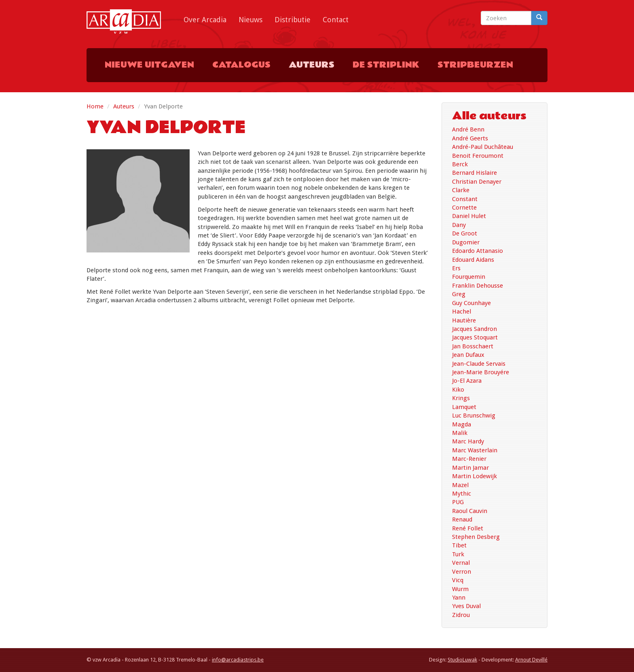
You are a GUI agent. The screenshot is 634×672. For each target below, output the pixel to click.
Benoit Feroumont (478, 156)
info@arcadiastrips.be (238, 660)
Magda (462, 424)
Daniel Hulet (469, 216)
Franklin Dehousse (478, 286)
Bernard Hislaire (474, 173)
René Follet (468, 528)
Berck (460, 164)
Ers (456, 268)
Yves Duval (466, 606)
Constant (465, 199)
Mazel (460, 485)
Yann (459, 598)
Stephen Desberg (476, 537)
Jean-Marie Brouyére (481, 372)
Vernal (461, 563)
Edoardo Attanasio (478, 251)
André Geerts (470, 138)
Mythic (462, 494)
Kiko (458, 390)
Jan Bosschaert (473, 346)
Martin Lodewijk (474, 476)
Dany (459, 225)
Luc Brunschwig (474, 415)
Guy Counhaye (471, 303)
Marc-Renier (469, 459)
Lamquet (464, 407)
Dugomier (466, 242)
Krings (461, 398)
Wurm (460, 589)
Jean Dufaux (468, 355)
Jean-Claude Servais (479, 364)
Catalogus (241, 65)
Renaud (462, 519)
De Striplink (386, 65)
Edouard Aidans (473, 260)
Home (95, 106)
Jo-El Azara (467, 381)
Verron (462, 572)
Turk (458, 554)
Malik (460, 433)
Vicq (458, 580)
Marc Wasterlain (475, 450)
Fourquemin (469, 277)
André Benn (468, 129)
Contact (336, 20)
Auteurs (312, 65)
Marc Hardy (468, 441)
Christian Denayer (477, 182)
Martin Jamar (470, 468)
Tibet (459, 545)
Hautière (464, 320)
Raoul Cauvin (470, 511)
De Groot (465, 233)
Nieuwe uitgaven (149, 65)
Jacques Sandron (474, 329)
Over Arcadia (205, 20)
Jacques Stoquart (475, 337)
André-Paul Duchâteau (483, 147)
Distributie (293, 20)
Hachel (462, 312)
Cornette (464, 208)
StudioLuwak (462, 660)
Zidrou (461, 615)
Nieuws (250, 20)
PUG (458, 502)
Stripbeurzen (475, 65)
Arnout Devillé (531, 660)
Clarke (461, 190)
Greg (459, 294)
